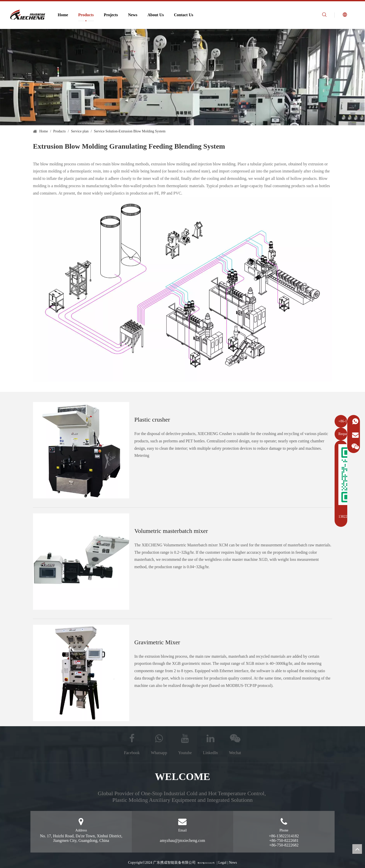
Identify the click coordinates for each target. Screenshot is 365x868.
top (357, 849)
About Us (156, 15)
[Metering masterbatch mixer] (81, 562)
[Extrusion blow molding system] (182, 77)
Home (63, 15)
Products (86, 15)
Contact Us (184, 15)
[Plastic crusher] (81, 450)
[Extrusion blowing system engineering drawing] (182, 289)
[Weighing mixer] (81, 673)
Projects (111, 15)
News (133, 15)
